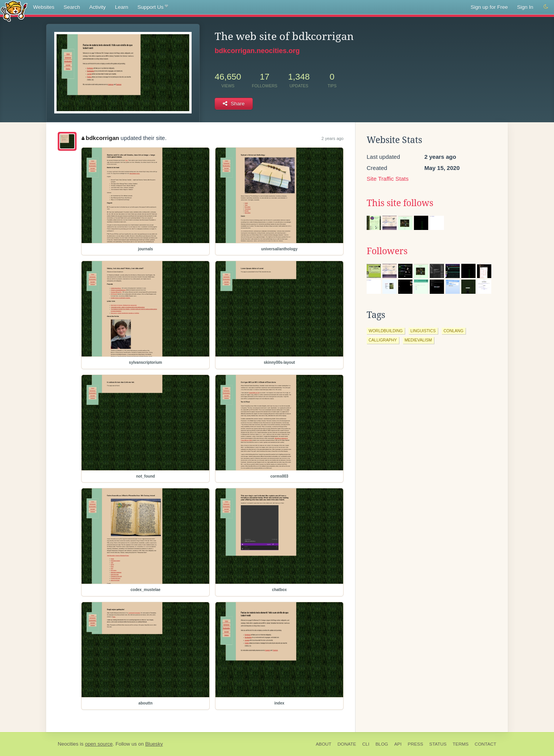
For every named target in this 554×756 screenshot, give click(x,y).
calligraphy (383, 340)
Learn (122, 7)
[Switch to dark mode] (546, 7)
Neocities (68, 744)
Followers (387, 251)
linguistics (423, 331)
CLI (366, 744)
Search (72, 7)
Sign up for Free (489, 7)
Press (415, 744)
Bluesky (154, 744)
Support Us (153, 7)
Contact (486, 744)
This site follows (400, 203)
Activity (98, 7)
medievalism (418, 340)
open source (99, 744)
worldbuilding (386, 331)
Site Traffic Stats (388, 179)
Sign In (525, 7)
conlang (454, 331)
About (324, 744)
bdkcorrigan (100, 138)
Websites (44, 7)
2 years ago (333, 138)
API (398, 744)
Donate (347, 744)
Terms (461, 744)
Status (438, 744)
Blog (382, 744)
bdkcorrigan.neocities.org (257, 51)
